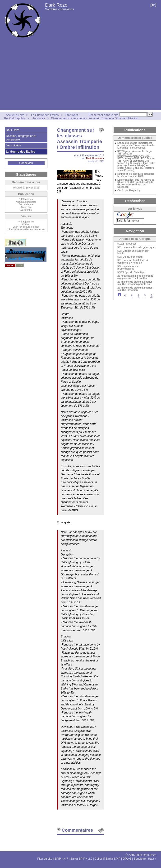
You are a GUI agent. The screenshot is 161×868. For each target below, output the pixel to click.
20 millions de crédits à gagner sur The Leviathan (135, 289)
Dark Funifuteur (95, 158)
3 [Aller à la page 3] (132, 295)
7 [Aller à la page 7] (125, 297)
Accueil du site (15, 115)
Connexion (26, 163)
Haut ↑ (152, 859)
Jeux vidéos (13, 145)
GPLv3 (127, 859)
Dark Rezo (56, 5)
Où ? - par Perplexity (129, 191)
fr (153, 5)
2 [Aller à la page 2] (125, 295)
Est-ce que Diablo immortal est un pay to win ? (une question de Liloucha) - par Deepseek (136, 145)
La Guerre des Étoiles (45, 115)
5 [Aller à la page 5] (145, 295)
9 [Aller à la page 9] (138, 297)
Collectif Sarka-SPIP (108, 859)
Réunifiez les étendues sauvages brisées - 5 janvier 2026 (136, 175)
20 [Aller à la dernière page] (151, 297)
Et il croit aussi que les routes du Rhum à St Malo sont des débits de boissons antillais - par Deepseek (136, 183)
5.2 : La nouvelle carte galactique (136, 247)
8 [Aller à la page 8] (132, 297)
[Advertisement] (80, 77)
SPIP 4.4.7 (61, 859)
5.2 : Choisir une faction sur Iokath (133, 252)
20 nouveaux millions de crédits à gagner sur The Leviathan (135, 277)
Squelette (140, 859)
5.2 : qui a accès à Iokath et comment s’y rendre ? (133, 262)
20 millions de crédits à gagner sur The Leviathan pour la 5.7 (135, 283)
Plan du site (45, 859)
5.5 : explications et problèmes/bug (128, 268)
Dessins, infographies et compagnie (21, 138)
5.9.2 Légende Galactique (132, 272)
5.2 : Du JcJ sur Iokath (130, 257)
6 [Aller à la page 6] (152, 295)
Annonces (39, 118)
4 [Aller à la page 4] (138, 295)
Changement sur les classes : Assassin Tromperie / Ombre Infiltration (94, 118)
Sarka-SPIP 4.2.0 (81, 859)
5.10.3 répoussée (127, 244)
